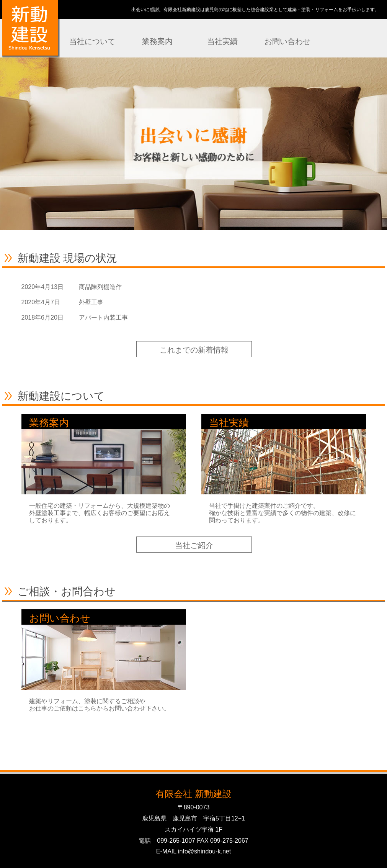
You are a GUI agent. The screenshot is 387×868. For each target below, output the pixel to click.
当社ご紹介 (194, 545)
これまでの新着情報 (194, 350)
